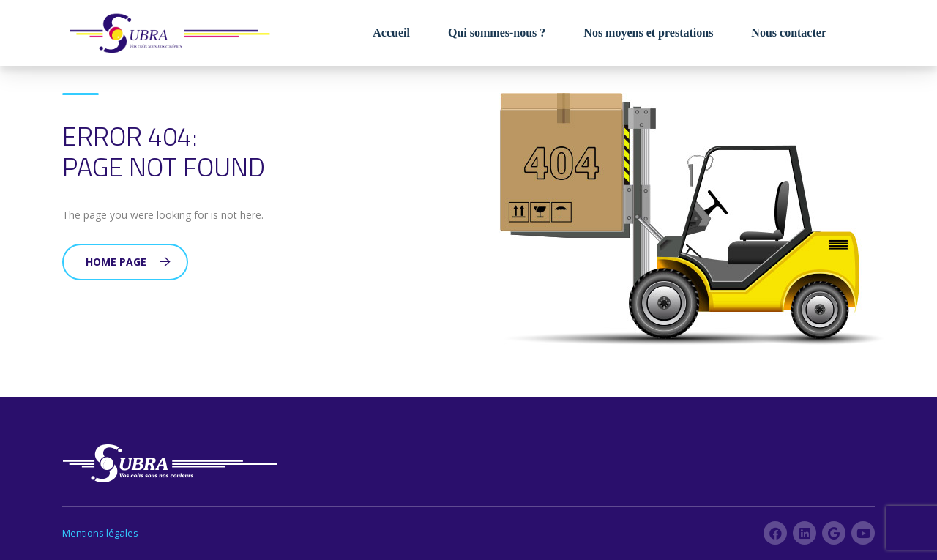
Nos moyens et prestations (648, 33)
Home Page (128, 262)
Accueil (391, 33)
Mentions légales (100, 533)
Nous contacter (789, 33)
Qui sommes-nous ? (497, 33)
